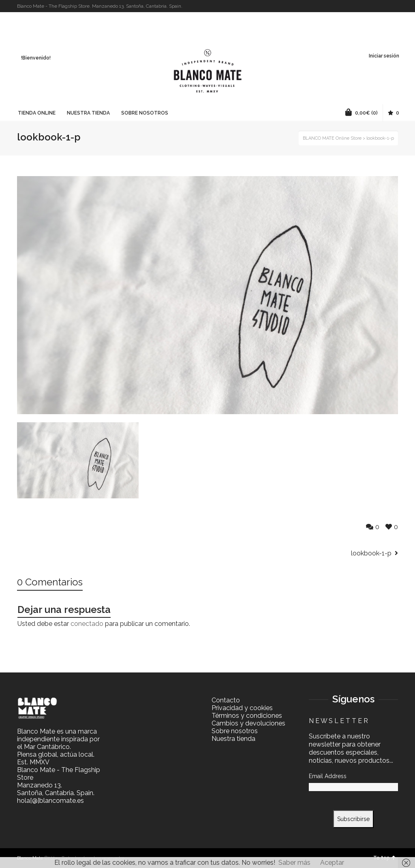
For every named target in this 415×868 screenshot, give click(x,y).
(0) (362, 112)
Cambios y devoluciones (248, 723)
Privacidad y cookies (242, 708)
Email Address (328, 776)
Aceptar (332, 863)
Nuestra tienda (233, 739)
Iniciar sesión (384, 56)
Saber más (294, 863)
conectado (87, 624)
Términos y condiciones (247, 716)
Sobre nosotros (235, 731)
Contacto (226, 700)
